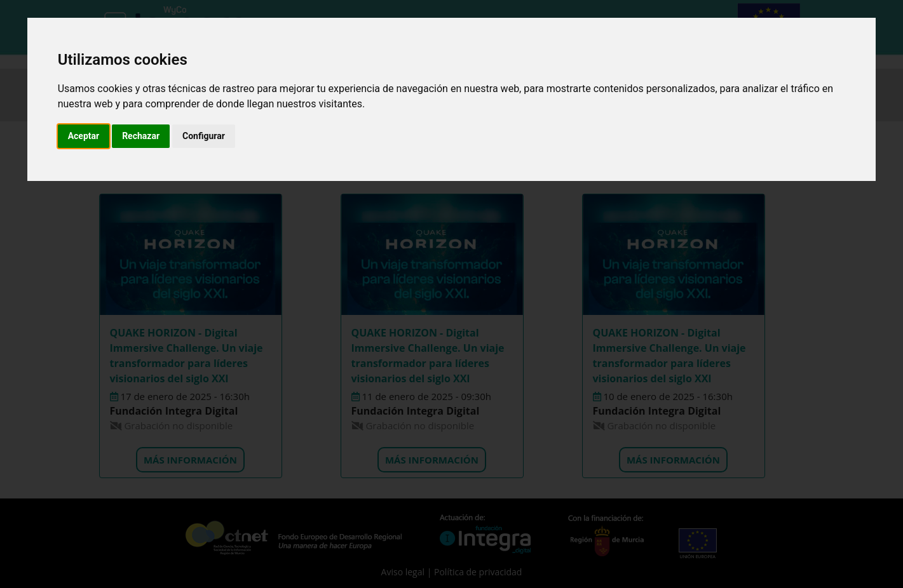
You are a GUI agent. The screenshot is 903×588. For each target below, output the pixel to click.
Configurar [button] (204, 136)
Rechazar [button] (141, 136)
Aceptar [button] (84, 136)
